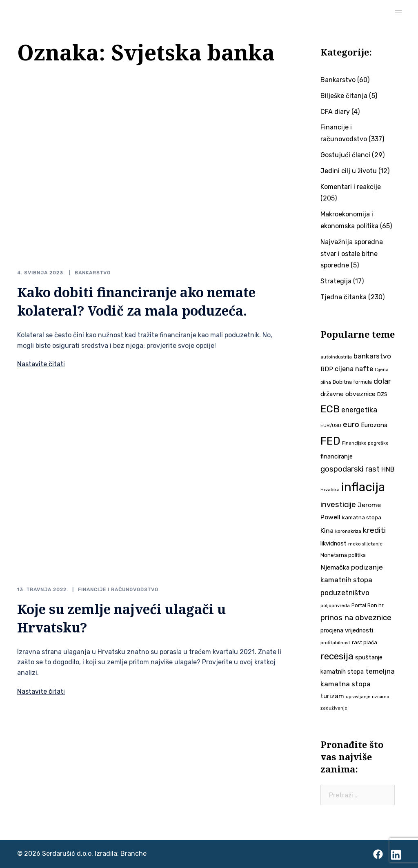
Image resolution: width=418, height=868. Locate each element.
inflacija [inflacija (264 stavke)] (363, 487)
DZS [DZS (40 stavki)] (382, 394)
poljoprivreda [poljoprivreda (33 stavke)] (335, 606)
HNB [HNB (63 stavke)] (388, 469)
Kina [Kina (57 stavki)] (327, 531)
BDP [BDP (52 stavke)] (327, 369)
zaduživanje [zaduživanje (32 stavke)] (334, 708)
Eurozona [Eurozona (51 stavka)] (374, 425)
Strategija (336, 281)
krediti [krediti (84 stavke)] (374, 530)
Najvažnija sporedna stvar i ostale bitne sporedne (352, 254)
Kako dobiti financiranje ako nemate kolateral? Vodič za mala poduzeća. (136, 301)
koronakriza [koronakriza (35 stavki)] (348, 531)
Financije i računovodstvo (118, 590)
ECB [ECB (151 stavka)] (330, 409)
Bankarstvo (93, 273)
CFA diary (335, 112)
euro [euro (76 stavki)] (351, 425)
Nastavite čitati (41, 364)
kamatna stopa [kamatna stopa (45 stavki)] (362, 517)
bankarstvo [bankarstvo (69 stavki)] (372, 356)
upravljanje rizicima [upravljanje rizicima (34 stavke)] (368, 697)
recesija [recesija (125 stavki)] (337, 656)
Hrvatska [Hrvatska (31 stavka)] (330, 490)
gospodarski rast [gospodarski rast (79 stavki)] (350, 469)
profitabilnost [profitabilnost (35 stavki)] (335, 643)
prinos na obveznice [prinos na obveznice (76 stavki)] (356, 618)
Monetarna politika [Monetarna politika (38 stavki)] (343, 555)
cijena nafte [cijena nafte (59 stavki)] (354, 369)
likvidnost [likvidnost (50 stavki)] (334, 543)
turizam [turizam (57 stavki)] (332, 696)
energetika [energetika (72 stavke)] (359, 410)
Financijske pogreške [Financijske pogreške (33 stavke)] (365, 443)
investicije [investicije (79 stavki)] (338, 505)
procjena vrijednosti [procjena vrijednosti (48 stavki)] (347, 631)
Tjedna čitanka (344, 297)
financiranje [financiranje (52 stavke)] (337, 456)
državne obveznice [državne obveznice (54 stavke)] (348, 394)
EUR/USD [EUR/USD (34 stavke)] (331, 425)
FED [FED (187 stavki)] (330, 441)
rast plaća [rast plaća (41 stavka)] (365, 642)
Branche (133, 854)
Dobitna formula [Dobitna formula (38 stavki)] (352, 382)
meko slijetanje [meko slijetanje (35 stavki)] (365, 544)
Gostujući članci (345, 155)
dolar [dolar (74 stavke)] (382, 381)
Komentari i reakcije (351, 187)
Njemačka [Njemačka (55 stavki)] (335, 567)
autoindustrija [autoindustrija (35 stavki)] (336, 357)
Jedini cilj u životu (349, 171)
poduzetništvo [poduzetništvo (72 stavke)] (345, 593)
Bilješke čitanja (344, 96)
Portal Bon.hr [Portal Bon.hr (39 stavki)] (368, 605)
